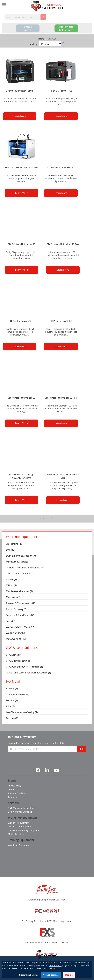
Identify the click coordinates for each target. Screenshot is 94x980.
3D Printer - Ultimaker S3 (61, 167)
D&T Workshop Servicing (20, 812)
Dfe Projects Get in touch (66, 28)
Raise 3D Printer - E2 (61, 91)
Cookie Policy (55, 975)
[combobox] (22, 17)
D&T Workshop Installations (21, 808)
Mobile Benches (16, 834)
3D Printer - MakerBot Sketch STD (63, 476)
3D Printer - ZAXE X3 (61, 321)
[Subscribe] (82, 749)
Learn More (20, 116)
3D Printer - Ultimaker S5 (22, 244)
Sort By (33, 44)
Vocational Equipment (19, 845)
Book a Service (28, 28)
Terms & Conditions (18, 793)
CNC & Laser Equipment (20, 827)
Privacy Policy (15, 786)
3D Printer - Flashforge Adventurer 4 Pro (22, 476)
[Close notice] (88, 974)
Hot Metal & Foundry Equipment (24, 830)
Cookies (12, 789)
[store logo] (47, 6)
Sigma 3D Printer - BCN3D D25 (22, 167)
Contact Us (13, 797)
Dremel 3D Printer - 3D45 (20, 91)
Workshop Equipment (19, 823)
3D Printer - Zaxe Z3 (20, 321)
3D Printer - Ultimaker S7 (22, 398)
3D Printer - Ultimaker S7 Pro (61, 398)
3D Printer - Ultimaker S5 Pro (63, 244)
